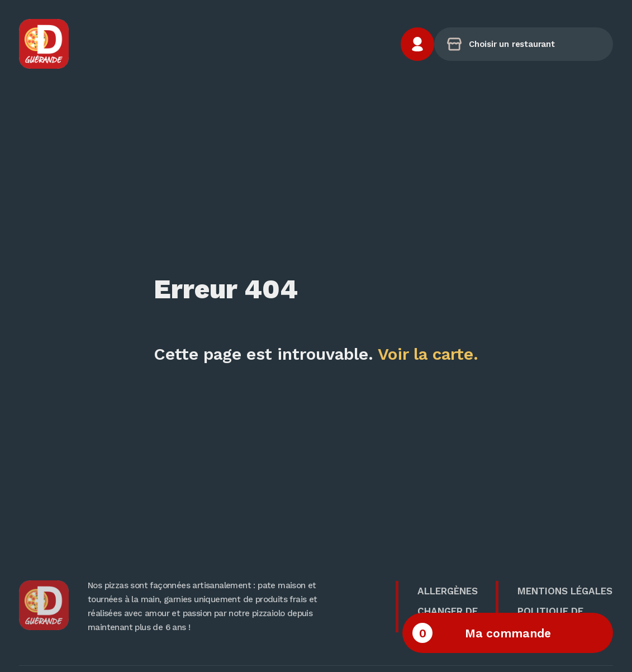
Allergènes (448, 591)
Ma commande (482, 633)
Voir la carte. (428, 354)
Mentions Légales (565, 591)
